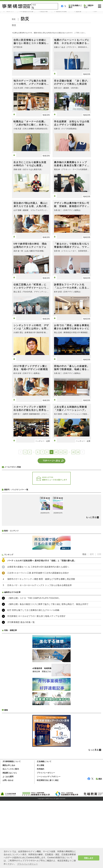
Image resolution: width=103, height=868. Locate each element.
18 (73, 452)
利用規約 (40, 836)
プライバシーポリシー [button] (27, 864)
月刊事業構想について (12, 829)
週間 (92, 622)
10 (56, 452)
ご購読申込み (89, 6)
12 (65, 452)
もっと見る (91, 585)
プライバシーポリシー (46, 840)
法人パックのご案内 (11, 836)
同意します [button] (89, 858)
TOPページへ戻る (51, 461)
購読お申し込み (9, 833)
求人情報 (40, 833)
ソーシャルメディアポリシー (49, 844)
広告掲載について (44, 829)
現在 (84, 622)
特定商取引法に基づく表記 (48, 848)
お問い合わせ (8, 848)
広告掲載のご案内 (75, 6)
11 (61, 452)
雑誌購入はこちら (10, 840)
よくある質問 (8, 844)
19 (78, 452)
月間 (99, 622)
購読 (99, 846)
